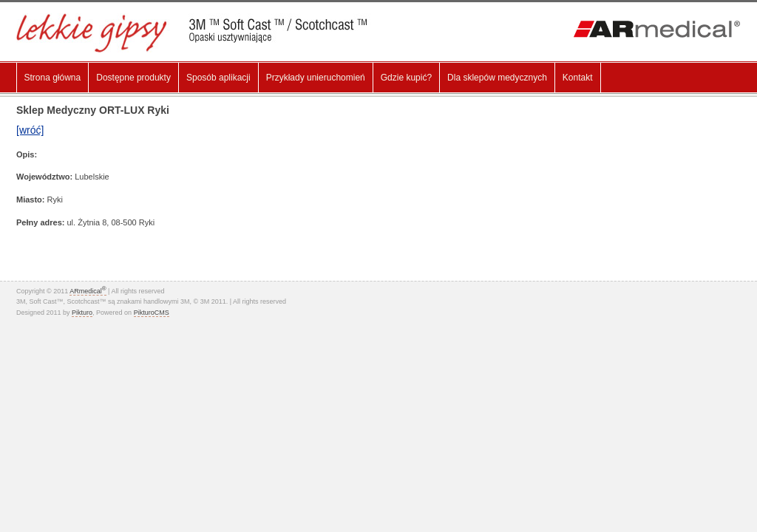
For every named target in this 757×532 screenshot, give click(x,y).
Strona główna (53, 78)
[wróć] (30, 130)
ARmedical (88, 291)
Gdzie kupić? (406, 78)
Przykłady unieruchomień (316, 78)
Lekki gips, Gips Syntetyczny (203, 33)
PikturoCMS (152, 313)
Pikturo (82, 313)
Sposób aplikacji (218, 78)
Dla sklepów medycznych (497, 78)
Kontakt (578, 78)
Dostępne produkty (133, 78)
